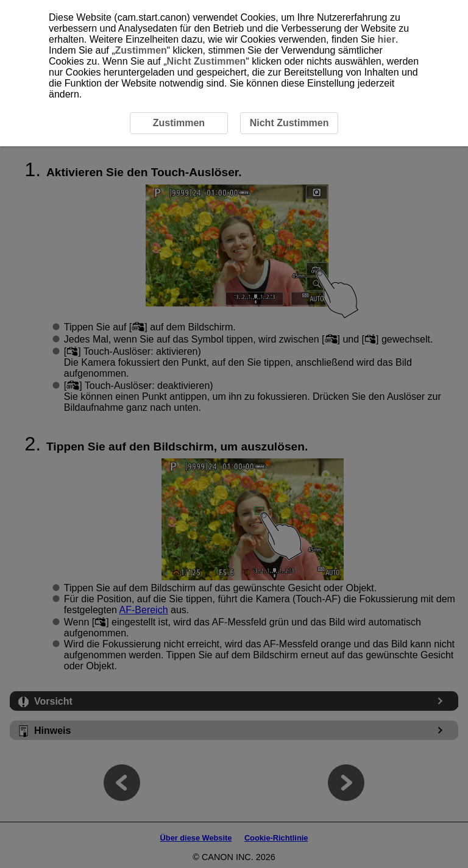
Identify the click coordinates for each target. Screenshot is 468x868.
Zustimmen (141, 50)
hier (387, 39)
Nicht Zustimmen (207, 61)
